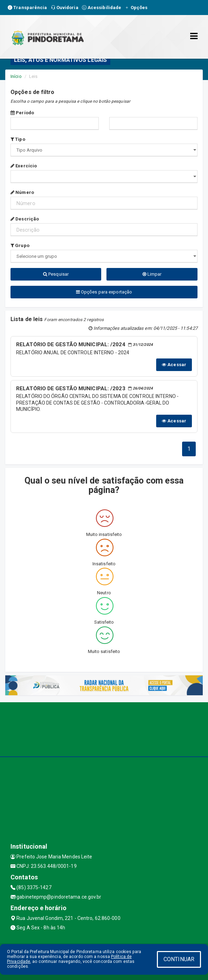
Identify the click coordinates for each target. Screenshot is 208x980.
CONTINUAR (179, 959)
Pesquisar (56, 274)
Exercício (24, 166)
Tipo (18, 139)
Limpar (152, 274)
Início (16, 76)
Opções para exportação (104, 292)
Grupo (20, 245)
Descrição (25, 219)
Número (22, 192)
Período (22, 113)
